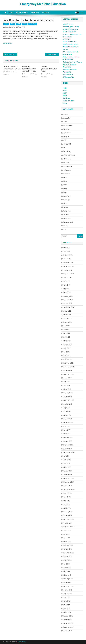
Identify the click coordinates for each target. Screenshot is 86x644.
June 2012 (67, 601)
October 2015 (68, 486)
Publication (46, 13)
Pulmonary (32, 24)
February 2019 (68, 393)
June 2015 (67, 497)
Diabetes (66, 137)
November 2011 (69, 627)
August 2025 (68, 278)
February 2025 (68, 296)
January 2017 (68, 441)
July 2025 (67, 281)
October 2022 (68, 345)
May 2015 (67, 501)
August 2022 (68, 348)
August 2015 (68, 493)
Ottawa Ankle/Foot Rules (71, 52)
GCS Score (67, 39)
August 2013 (68, 560)
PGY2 (12, 24)
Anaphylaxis (67, 118)
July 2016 (67, 456)
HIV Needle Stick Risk (70, 42)
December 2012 (69, 586)
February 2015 (68, 512)
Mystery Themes (22, 642)
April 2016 (67, 464)
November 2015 (69, 482)
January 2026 (68, 259)
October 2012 (68, 590)
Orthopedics (67, 170)
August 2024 (68, 311)
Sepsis (66, 207)
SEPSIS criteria (68, 75)
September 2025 (69, 274)
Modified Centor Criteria (71, 44)
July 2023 (67, 326)
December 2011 (69, 623)
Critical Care (67, 133)
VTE (65, 230)
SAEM (65, 103)
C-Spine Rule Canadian (70, 29)
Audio (65, 122)
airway (66, 114)
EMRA (65, 96)
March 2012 (67, 612)
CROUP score (67, 37)
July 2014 (67, 534)
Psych (65, 192)
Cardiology (67, 129)
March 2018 (67, 415)
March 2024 (67, 315)
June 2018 (67, 411)
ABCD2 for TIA (68, 24)
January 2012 (68, 620)
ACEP (65, 93)
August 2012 (68, 594)
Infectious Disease (69, 155)
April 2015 (67, 504)
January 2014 (68, 549)
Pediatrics (67, 174)
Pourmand (21, 27)
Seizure (66, 204)
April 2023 (67, 337)
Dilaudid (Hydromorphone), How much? (49, 69)
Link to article (8, 43)
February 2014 (68, 545)
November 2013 (69, 553)
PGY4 (25, 24)
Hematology (67, 152)
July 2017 (67, 426)
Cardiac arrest (68, 125)
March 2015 (67, 508)
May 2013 (67, 571)
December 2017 (69, 423)
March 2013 (67, 575)
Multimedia (67, 159)
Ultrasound (67, 218)
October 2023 (68, 318)
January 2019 (68, 397)
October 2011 (68, 631)
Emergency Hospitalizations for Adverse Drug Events (29, 69)
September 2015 (69, 490)
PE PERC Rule (68, 54)
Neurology (67, 163)
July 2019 (67, 382)
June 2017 (67, 430)
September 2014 (69, 527)
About (11, 13)
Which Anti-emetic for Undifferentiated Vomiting (12, 68)
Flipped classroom (22, 13)
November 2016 (69, 445)
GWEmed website (69, 101)
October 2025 (68, 270)
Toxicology (67, 211)
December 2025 (69, 263)
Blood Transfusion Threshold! (12, 54)
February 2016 (68, 471)
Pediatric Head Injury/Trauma (73, 62)
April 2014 (67, 538)
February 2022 (68, 359)
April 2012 (67, 609)
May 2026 (67, 248)
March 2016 (67, 467)
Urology (66, 226)
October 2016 (68, 449)
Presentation (35, 13)
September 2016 (69, 452)
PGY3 (19, 24)
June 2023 (67, 330)
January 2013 (68, 583)
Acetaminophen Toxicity (71, 27)
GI (64, 148)
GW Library (67, 98)
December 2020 (69, 363)
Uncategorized (68, 222)
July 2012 (67, 597)
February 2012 (68, 616)
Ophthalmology (68, 166)
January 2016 (68, 475)
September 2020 (69, 367)
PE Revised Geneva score (71, 57)
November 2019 (69, 374)
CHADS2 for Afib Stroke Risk (72, 34)
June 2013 (67, 568)
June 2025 (67, 285)
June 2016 (67, 460)
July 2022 (67, 352)
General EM (67, 144)
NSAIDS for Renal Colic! (53, 54)
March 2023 (67, 341)
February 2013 (68, 579)
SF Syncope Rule (69, 77)
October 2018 (68, 404)
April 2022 (67, 356)
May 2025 (67, 289)
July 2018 (67, 408)
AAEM (65, 88)
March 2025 (67, 292)
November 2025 (69, 266)
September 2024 (69, 307)
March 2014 (67, 542)
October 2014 (68, 523)
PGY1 (6, 24)
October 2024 (68, 304)
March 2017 (67, 434)
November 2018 (69, 400)
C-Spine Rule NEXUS (70, 32)
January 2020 (68, 371)
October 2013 (68, 556)
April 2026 (67, 252)
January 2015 (68, 516)
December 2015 (69, 478)
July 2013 (67, 564)
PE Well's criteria (68, 59)
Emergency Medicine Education (43, 4)
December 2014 (69, 519)
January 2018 (68, 419)
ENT (65, 140)
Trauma (66, 215)
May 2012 (67, 605)
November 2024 (69, 300)
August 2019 (68, 378)
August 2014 (68, 530)
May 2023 (67, 333)
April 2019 (67, 385)
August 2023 (68, 322)
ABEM (65, 91)
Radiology (67, 200)
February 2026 (68, 255)
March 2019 (67, 389)
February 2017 (68, 437)
